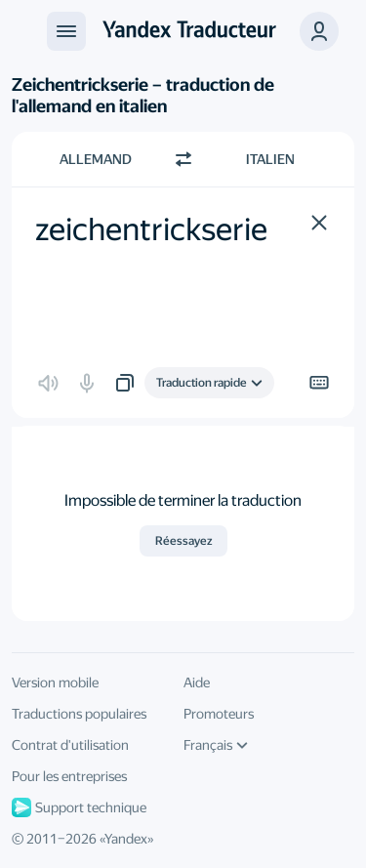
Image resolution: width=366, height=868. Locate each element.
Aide (197, 682)
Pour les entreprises (69, 776)
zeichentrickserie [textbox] (151, 229)
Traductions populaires (79, 714)
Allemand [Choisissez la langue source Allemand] (96, 159)
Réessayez (183, 541)
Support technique (79, 807)
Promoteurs (219, 714)
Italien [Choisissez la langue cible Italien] (270, 159)
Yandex (126, 839)
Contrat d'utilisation (70, 745)
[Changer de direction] (183, 159)
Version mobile (55, 682)
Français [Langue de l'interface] (216, 745)
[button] (319, 223)
